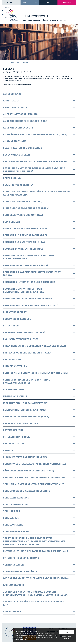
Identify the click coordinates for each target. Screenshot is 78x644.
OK (67, 632)
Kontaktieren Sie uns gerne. (23, 84)
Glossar (24, 63)
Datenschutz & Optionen (67, 637)
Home (13, 63)
